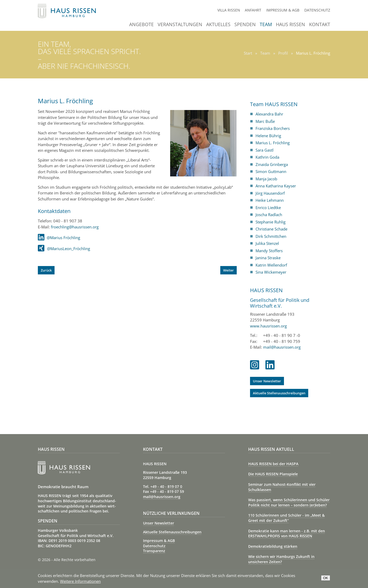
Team (266, 25)
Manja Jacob (266, 179)
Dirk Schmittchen (271, 236)
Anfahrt (253, 10)
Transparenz (154, 551)
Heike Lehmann (270, 200)
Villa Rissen (229, 10)
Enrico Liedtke (268, 207)
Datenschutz (317, 10)
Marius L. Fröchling (273, 143)
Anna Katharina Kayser (276, 186)
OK (326, 578)
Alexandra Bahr (269, 114)
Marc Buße (265, 121)
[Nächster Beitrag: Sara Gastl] (228, 270)
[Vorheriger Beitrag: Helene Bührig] (46, 270)
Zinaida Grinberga (272, 164)
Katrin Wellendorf (271, 265)
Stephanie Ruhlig (271, 222)
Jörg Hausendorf (270, 193)
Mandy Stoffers (269, 251)
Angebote (141, 25)
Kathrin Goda (267, 157)
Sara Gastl (265, 150)
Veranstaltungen (180, 25)
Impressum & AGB (283, 10)
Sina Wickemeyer (271, 272)
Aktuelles (218, 25)
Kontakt (320, 25)
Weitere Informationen (80, 581)
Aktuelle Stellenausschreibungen (279, 393)
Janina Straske (268, 258)
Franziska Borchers (273, 128)
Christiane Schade (271, 229)
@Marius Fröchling (59, 238)
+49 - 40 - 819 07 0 (166, 486)
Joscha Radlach (269, 215)
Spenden (245, 25)
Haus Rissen (290, 25)
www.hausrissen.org (268, 326)
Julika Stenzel (267, 243)
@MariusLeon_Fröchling (64, 249)
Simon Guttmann (271, 171)
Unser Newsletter (267, 381)
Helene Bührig (268, 136)
